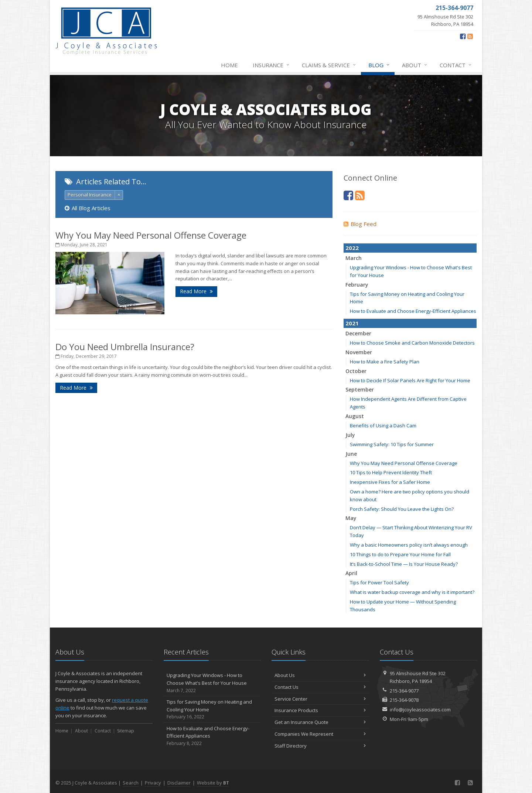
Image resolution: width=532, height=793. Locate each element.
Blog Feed (360, 224)
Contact (456, 65)
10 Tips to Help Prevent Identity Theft (391, 472)
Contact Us (320, 687)
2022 (352, 248)
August (355, 416)
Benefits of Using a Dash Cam (383, 425)
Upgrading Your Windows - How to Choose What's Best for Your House (212, 683)
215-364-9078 (404, 700)
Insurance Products (320, 710)
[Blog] (470, 36)
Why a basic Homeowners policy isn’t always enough (409, 545)
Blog (379, 65)
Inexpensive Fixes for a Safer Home (390, 482)
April (351, 573)
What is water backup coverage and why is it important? (412, 592)
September (360, 389)
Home (229, 65)
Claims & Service (329, 65)
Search (131, 783)
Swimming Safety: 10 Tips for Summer (392, 444)
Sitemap (126, 731)
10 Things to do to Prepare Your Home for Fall (400, 554)
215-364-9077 (404, 691)
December (358, 333)
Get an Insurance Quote (320, 722)
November (359, 352)
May (351, 518)
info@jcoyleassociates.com (420, 710)
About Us (320, 675)
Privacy (153, 783)
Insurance (271, 65)
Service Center (320, 699)
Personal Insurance (90, 195)
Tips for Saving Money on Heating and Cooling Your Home (212, 710)
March (354, 258)
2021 (352, 323)
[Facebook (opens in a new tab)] (463, 36)
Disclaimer (179, 783)
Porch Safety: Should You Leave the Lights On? (402, 509)
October (356, 371)
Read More (196, 291)
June (351, 454)
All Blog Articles (88, 208)
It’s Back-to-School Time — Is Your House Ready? (404, 564)
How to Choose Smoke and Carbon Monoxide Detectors (412, 343)
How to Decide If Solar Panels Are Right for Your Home (410, 380)
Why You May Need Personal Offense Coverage (151, 235)
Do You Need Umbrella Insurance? (125, 347)
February (357, 285)
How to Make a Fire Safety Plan (385, 362)
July (350, 435)
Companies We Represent (320, 734)
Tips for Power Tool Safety (379, 582)
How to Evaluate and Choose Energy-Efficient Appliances (413, 311)
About (415, 65)
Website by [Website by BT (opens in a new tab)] (213, 783)
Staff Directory (320, 746)
